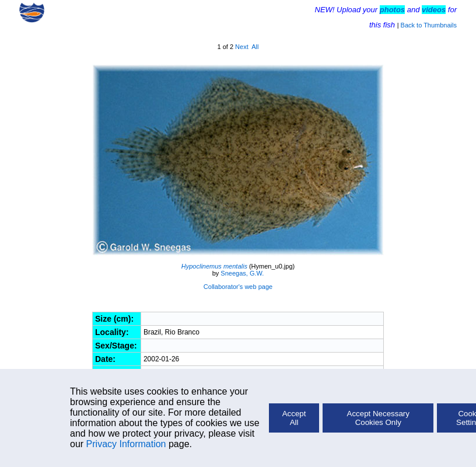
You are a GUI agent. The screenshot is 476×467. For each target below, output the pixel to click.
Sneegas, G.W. (242, 273)
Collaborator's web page (238, 287)
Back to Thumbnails (429, 25)
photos (392, 10)
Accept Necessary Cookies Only (378, 418)
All (255, 47)
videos (434, 10)
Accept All (294, 418)
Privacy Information (126, 444)
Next (242, 47)
